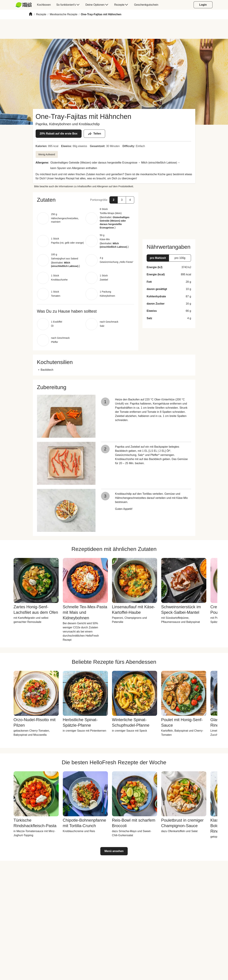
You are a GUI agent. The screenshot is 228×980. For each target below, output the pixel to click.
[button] (86, 200)
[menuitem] (25, 5)
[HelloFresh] (24, 5)
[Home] (31, 15)
